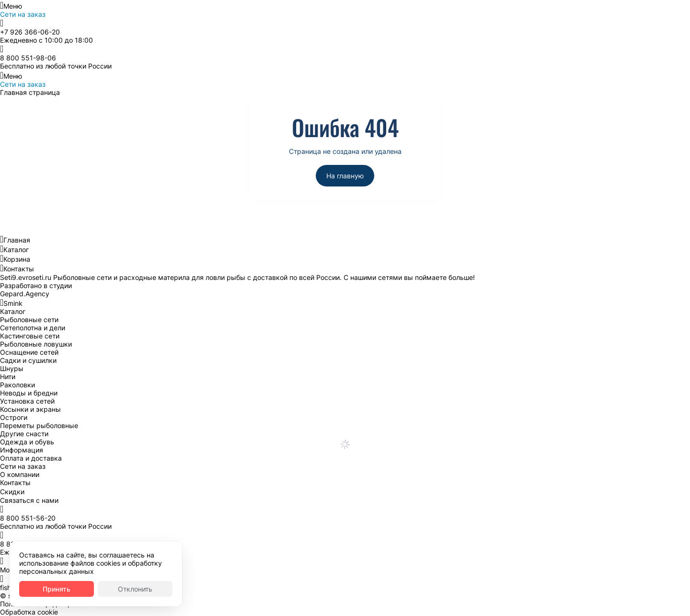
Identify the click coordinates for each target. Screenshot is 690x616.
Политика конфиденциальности (52, 604)
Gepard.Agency (25, 294)
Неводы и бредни (29, 393)
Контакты (19, 269)
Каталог (16, 250)
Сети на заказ (23, 14)
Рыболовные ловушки (36, 344)
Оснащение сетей (29, 352)
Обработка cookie (29, 612)
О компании (20, 474)
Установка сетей (27, 401)
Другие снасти (24, 434)
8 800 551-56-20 (28, 518)
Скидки (12, 492)
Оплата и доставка (31, 458)
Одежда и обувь (27, 442)
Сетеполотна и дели (33, 328)
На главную (345, 176)
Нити (8, 377)
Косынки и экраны (30, 409)
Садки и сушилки (28, 360)
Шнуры (12, 368)
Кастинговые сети (30, 336)
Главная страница (30, 92)
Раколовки (17, 385)
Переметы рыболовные (39, 425)
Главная (17, 240)
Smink (13, 303)
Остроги (14, 417)
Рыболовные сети (29, 320)
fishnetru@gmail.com (33, 587)
